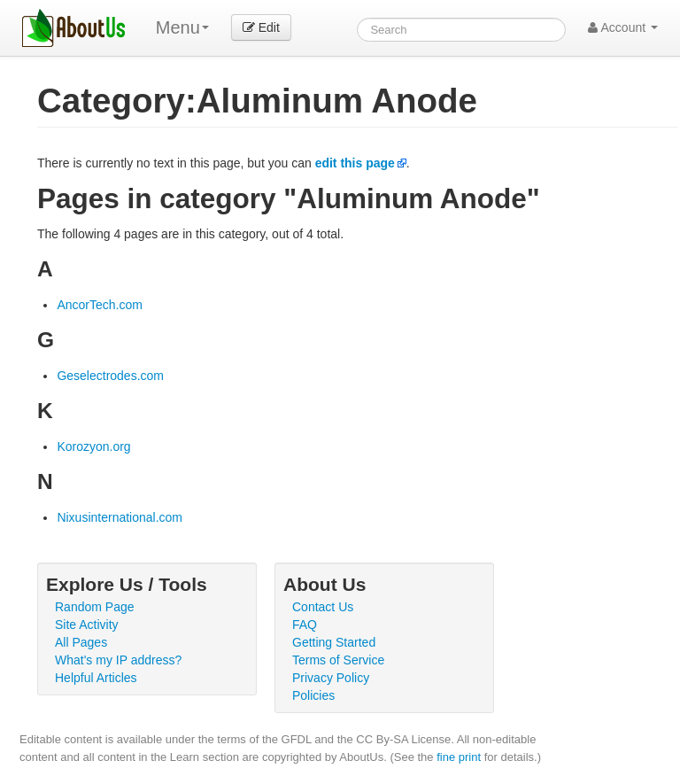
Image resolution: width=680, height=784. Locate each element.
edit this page (355, 163)
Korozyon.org (93, 446)
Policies (313, 695)
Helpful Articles (96, 678)
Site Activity (87, 625)
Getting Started (334, 642)
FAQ (305, 625)
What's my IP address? (118, 660)
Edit (261, 27)
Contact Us (323, 607)
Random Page (95, 607)
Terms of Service (338, 660)
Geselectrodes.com (110, 376)
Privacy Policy (331, 678)
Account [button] (623, 27)
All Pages (81, 642)
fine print (459, 757)
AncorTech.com (99, 305)
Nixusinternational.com (120, 517)
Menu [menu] (182, 27)
